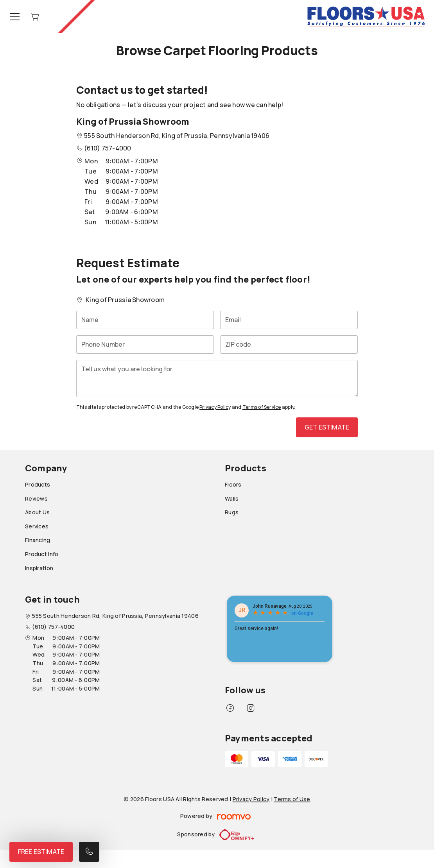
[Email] (289, 320)
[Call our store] (89, 852)
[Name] (145, 320)
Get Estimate (327, 427)
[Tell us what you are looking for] (217, 379)
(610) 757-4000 (108, 148)
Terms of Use (292, 799)
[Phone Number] (145, 345)
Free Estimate (41, 852)
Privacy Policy (215, 407)
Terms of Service (262, 407)
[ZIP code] (289, 345)
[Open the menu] (15, 17)
